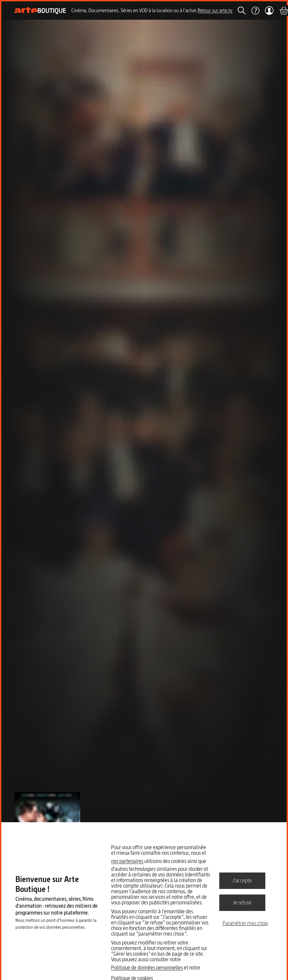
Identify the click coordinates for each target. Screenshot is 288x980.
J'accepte (242, 880)
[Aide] (255, 11)
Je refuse (242, 902)
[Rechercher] (242, 11)
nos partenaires (127, 861)
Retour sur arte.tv (215, 10)
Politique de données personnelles (147, 968)
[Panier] (283, 11)
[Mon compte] (269, 11)
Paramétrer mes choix (245, 923)
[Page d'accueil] (40, 11)
